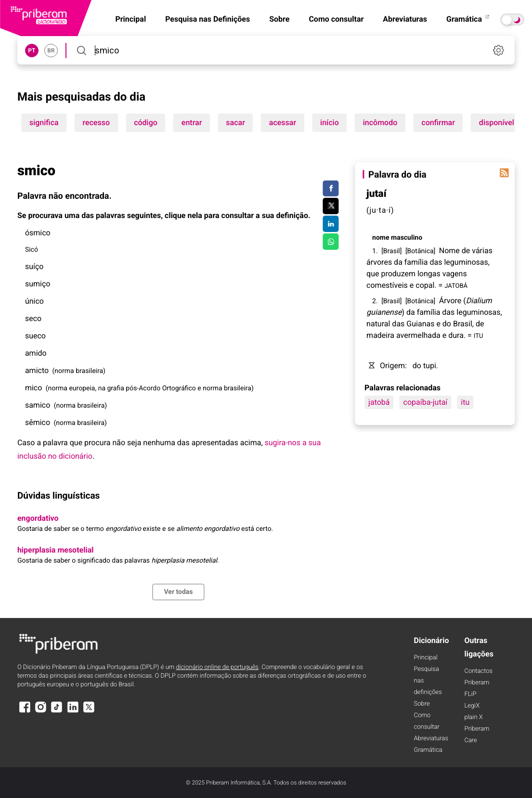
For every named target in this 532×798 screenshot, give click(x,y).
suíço (34, 266)
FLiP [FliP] (470, 694)
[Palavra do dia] (504, 173)
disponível (497, 122)
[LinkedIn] (73, 712)
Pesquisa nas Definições (208, 19)
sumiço (38, 284)
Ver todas (178, 592)
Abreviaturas (405, 19)
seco (33, 318)
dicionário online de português (217, 667)
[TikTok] (57, 712)
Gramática (468, 19)
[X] (89, 712)
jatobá (379, 402)
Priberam (477, 683)
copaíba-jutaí (426, 402)
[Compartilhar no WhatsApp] (331, 242)
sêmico (38, 422)
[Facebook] (25, 712)
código (146, 122)
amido (36, 353)
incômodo (380, 122)
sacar (235, 122)
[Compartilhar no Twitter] (331, 206)
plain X (473, 717)
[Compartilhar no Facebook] (331, 189)
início (330, 122)
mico (33, 388)
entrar (192, 122)
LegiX (472, 706)
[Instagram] (40, 712)
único (34, 301)
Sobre (279, 19)
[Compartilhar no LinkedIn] (331, 224)
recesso (97, 122)
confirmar (438, 122)
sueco (35, 336)
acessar (283, 122)
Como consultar (336, 19)
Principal (426, 658)
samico (38, 405)
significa (44, 122)
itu (465, 402)
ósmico (38, 233)
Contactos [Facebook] (478, 671)
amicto (37, 370)
